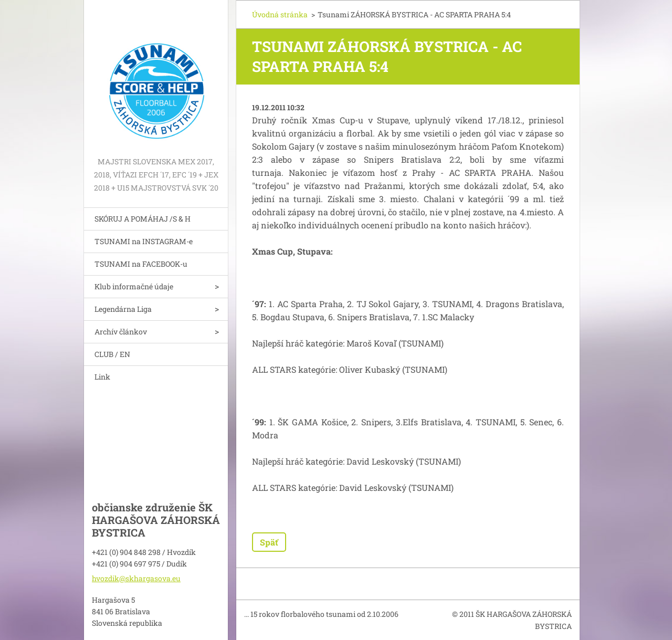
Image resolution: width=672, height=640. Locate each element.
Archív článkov (121, 332)
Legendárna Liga (123, 309)
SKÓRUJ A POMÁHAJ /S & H (143, 219)
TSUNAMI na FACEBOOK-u (141, 264)
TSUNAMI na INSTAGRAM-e (144, 241)
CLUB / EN (112, 354)
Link (102, 377)
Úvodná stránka (280, 14)
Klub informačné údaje (134, 286)
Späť (269, 542)
